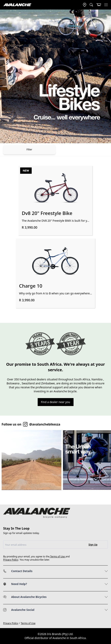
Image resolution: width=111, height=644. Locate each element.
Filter (29, 149)
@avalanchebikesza (45, 424)
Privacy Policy (11, 560)
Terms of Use (58, 556)
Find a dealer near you (55, 402)
